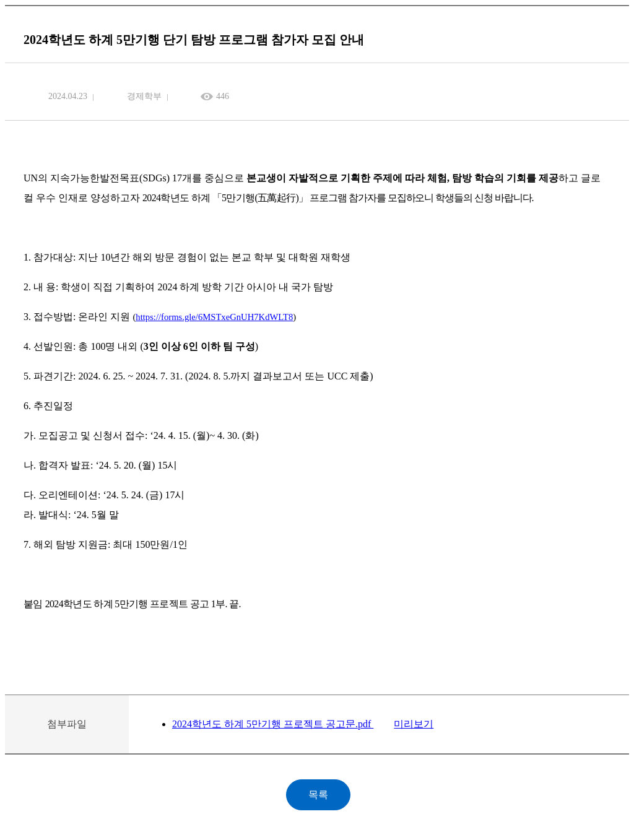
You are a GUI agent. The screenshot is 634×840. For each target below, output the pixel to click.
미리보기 (414, 724)
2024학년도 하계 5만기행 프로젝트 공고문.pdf (273, 724)
